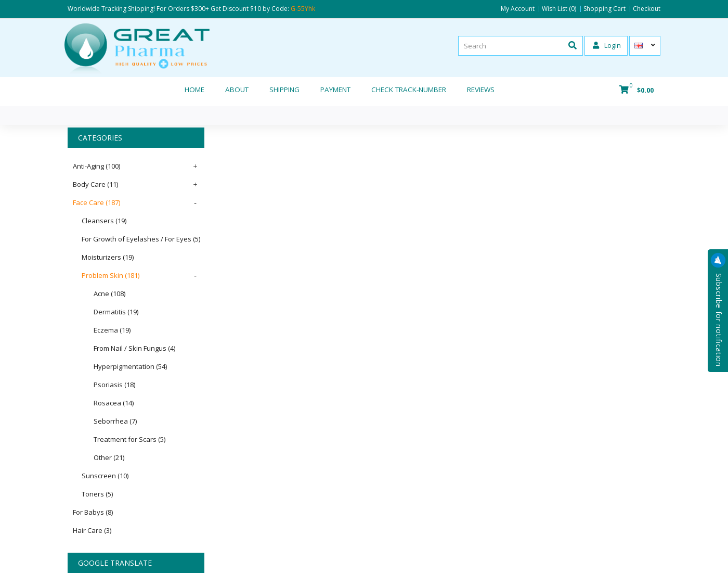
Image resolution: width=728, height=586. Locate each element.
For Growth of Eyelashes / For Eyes (141, 239)
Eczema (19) (112, 330)
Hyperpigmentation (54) (130, 366)
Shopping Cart (604, 9)
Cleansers (104, 221)
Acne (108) (109, 294)
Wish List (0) (559, 9)
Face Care (96, 202)
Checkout (647, 9)
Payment (335, 90)
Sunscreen (105, 476)
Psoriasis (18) (114, 385)
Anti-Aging (96, 166)
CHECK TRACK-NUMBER (409, 90)
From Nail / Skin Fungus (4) (134, 348)
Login (607, 45)
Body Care (95, 184)
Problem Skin (110, 275)
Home (194, 90)
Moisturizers (108, 257)
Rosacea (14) (114, 403)
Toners (97, 494)
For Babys (93, 512)
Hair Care (92, 530)
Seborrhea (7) (115, 421)
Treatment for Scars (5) (129, 439)
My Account (518, 9)
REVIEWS (481, 90)
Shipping (284, 90)
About (237, 90)
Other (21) (109, 457)
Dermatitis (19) (116, 312)
